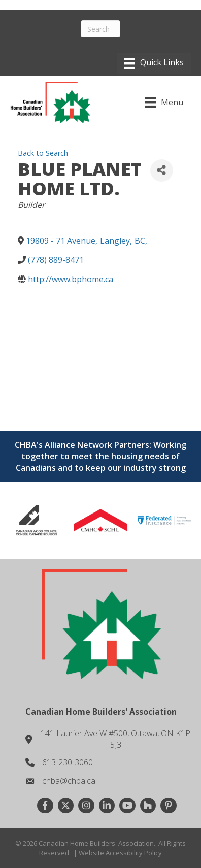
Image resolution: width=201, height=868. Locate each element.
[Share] (162, 170)
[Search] (101, 29)
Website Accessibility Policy (120, 853)
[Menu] (154, 63)
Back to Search (43, 153)
